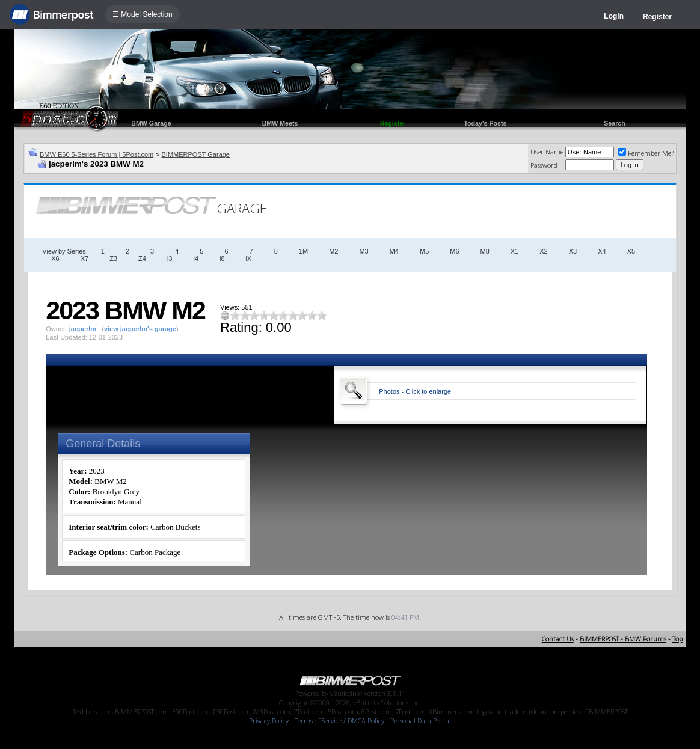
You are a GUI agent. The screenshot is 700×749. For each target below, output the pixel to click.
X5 (631, 251)
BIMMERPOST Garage (195, 154)
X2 (543, 251)
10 (322, 315)
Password (544, 165)
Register (657, 17)
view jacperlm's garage (140, 329)
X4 (602, 251)
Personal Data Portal (421, 720)
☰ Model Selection (143, 14)
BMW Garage (151, 123)
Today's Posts (485, 123)
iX (249, 258)
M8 (485, 251)
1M (303, 251)
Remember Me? (646, 153)
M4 (394, 251)
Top (677, 639)
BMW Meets (280, 123)
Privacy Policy (269, 720)
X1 (514, 251)
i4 (196, 258)
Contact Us (558, 639)
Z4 (142, 258)
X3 (573, 251)
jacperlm (83, 329)
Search (615, 123)
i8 (222, 258)
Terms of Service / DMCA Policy (339, 720)
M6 (454, 251)
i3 (170, 258)
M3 (364, 251)
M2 (333, 251)
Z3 (113, 258)
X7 (84, 258)
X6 (55, 258)
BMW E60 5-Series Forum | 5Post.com (97, 154)
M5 (424, 251)
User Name (547, 152)
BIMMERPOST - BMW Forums (623, 639)
